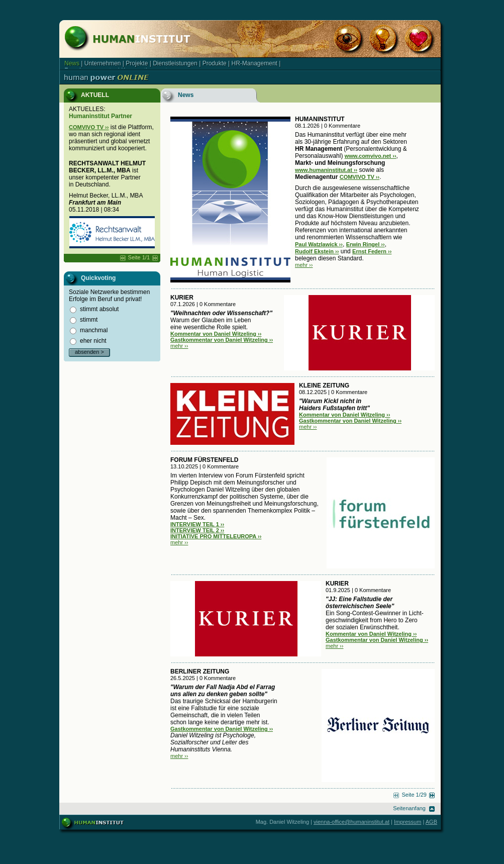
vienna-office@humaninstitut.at (351, 822)
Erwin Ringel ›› (366, 244)
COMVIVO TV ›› (89, 127)
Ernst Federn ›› (372, 251)
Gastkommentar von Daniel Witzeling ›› (222, 340)
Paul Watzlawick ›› (319, 244)
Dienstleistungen (175, 63)
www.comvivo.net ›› (371, 156)
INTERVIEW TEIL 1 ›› (197, 524)
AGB (431, 822)
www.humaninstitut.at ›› (326, 170)
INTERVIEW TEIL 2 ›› (197, 530)
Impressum (408, 822)
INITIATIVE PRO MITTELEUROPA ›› (216, 536)
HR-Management (255, 63)
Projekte (137, 63)
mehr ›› (304, 265)
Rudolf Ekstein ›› (317, 251)
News (72, 63)
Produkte (215, 63)
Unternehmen (103, 63)
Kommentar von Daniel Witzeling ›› (216, 334)
